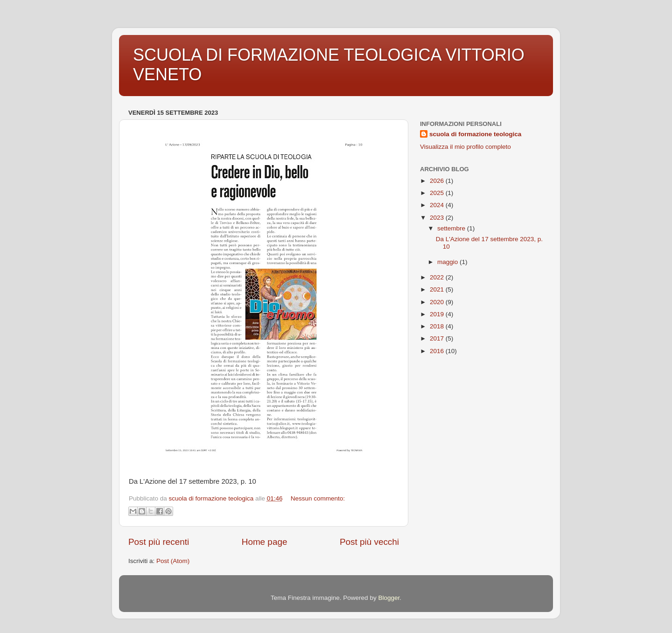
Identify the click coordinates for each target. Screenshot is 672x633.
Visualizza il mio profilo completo (465, 147)
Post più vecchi (369, 542)
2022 (438, 277)
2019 (438, 314)
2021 (438, 289)
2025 (438, 193)
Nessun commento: (318, 498)
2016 (438, 351)
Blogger (389, 598)
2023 (438, 218)
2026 (438, 181)
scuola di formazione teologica (475, 134)
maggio (448, 262)
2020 (438, 302)
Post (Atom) (173, 561)
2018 (438, 326)
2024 (438, 205)
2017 (438, 338)
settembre (452, 228)
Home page (265, 542)
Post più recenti (159, 542)
